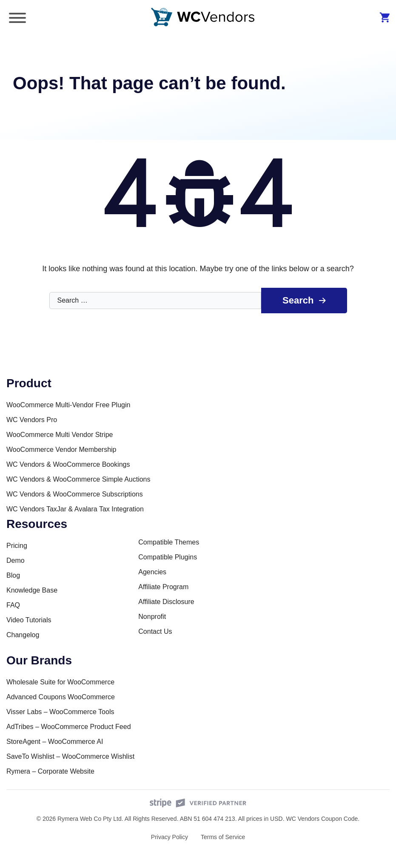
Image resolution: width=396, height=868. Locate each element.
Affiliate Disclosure (166, 602)
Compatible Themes (169, 542)
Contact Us (155, 631)
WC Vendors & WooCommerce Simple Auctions (78, 479)
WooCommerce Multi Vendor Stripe (60, 435)
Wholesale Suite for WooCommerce (60, 682)
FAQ (13, 605)
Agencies (152, 572)
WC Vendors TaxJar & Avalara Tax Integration (75, 509)
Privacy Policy (170, 837)
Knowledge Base (32, 590)
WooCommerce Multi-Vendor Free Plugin (68, 405)
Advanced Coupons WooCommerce (61, 697)
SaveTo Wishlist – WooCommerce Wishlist (70, 756)
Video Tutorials (29, 620)
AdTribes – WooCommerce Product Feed (69, 727)
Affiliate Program (163, 587)
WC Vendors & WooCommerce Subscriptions (75, 494)
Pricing (17, 546)
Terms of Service (223, 837)
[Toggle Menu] (17, 18)
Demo (16, 560)
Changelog (23, 635)
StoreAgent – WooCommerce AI (55, 742)
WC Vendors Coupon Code (322, 819)
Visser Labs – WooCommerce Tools (60, 712)
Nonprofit (152, 617)
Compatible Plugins (168, 557)
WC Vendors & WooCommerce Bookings (68, 464)
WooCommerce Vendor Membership (61, 450)
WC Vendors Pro (32, 420)
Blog (13, 575)
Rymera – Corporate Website (50, 771)
